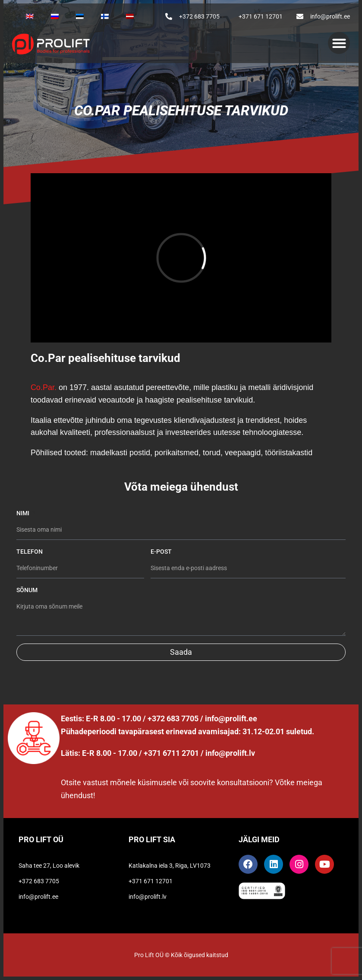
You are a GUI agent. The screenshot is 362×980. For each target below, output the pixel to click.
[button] (339, 43)
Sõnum (27, 590)
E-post (162, 552)
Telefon (30, 552)
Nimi (24, 513)
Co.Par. (44, 387)
